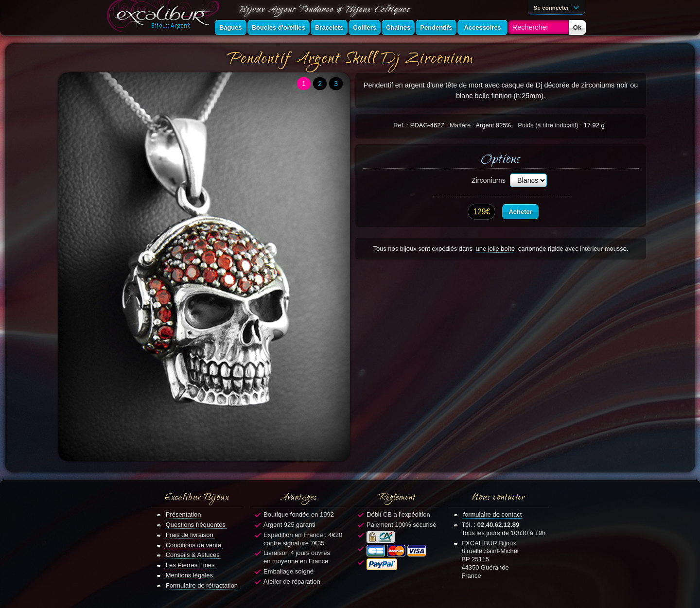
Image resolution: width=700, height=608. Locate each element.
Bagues (231, 27)
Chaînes (398, 27)
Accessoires (482, 27)
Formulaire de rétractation (202, 585)
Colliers (365, 27)
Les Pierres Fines (190, 565)
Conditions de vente (194, 545)
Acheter (520, 212)
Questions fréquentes (196, 525)
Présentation (184, 514)
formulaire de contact (492, 514)
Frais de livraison (190, 535)
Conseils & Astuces (193, 555)
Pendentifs (436, 27)
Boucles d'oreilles (279, 27)
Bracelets (329, 27)
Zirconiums (489, 180)
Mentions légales (189, 575)
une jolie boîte (496, 249)
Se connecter (558, 7)
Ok (577, 27)
